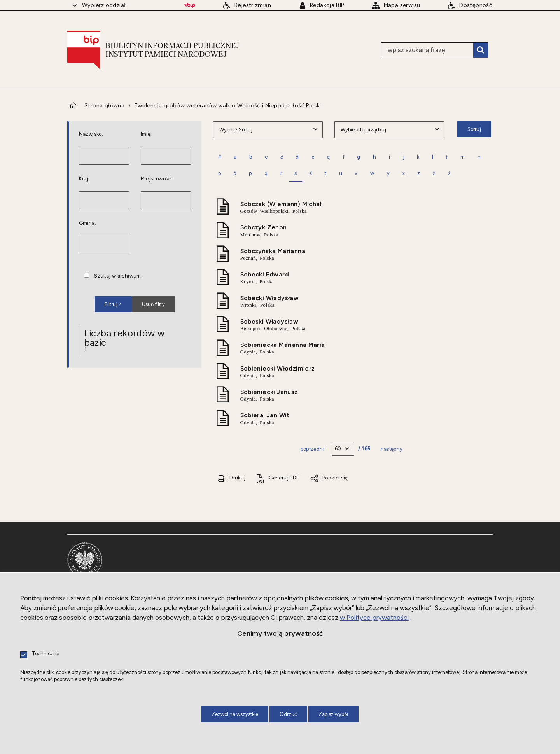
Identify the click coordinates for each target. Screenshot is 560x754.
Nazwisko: (91, 134)
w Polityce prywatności (374, 618)
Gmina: (87, 223)
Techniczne (45, 654)
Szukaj (481, 50)
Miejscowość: (157, 179)
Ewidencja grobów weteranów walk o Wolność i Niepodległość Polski (228, 105)
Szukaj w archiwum (118, 276)
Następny (392, 449)
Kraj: (84, 179)
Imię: (146, 134)
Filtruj (111, 304)
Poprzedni (313, 449)
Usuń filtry (148, 302)
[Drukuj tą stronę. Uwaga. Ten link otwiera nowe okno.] (231, 478)
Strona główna (104, 105)
